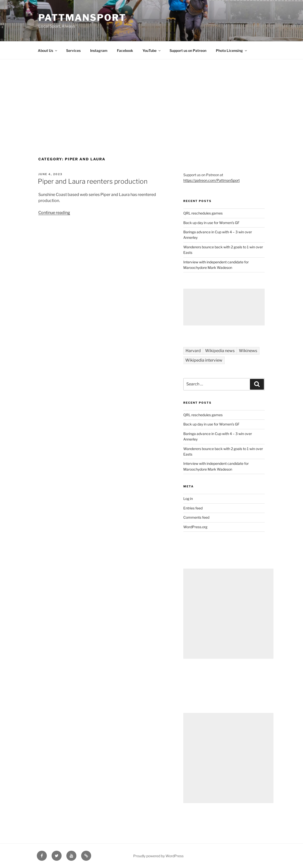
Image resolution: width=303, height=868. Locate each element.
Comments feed (196, 517)
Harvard (193, 351)
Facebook (125, 50)
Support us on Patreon (188, 50)
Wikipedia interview (204, 360)
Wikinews (248, 351)
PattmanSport (82, 18)
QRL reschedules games (203, 213)
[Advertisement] (151, 97)
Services (73, 50)
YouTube (152, 50)
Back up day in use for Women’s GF (211, 223)
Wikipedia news (220, 351)
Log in (188, 499)
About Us (48, 50)
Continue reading (54, 213)
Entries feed (193, 508)
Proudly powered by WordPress (158, 856)
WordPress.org (195, 527)
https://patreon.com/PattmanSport (211, 180)
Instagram (99, 50)
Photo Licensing (232, 50)
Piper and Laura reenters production (93, 181)
